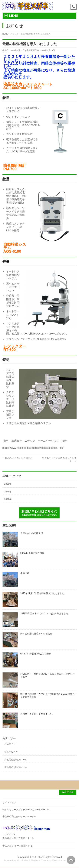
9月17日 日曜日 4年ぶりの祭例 (36, 654)
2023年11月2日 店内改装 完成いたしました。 (43, 593)
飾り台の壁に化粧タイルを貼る (36, 634)
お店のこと (10, 744)
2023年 (8, 492)
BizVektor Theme (40, 860)
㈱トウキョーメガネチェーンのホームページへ (26, 810)
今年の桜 (25, 573)
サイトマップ (9, 802)
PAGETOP (68, 792)
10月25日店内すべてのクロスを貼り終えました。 (46, 613)
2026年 (8, 484)
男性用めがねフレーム (16, 767)
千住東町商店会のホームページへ (19, 817)
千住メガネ (35, 857)
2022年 (8, 499)
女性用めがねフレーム (16, 760)
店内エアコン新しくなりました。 (37, 714)
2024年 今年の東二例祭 (32, 553)
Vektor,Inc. (58, 860)
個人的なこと (11, 752)
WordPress (22, 860)
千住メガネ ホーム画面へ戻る (17, 846)
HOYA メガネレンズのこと (17, 458)
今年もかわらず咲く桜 (32, 533)
